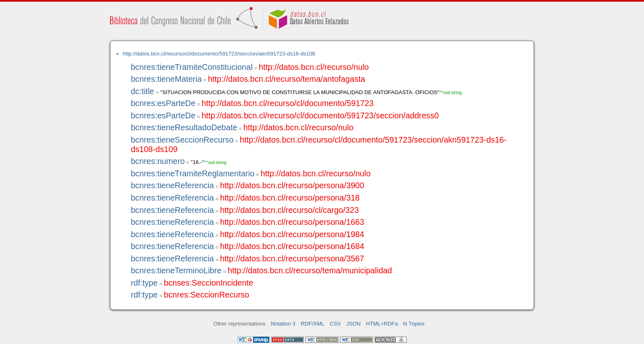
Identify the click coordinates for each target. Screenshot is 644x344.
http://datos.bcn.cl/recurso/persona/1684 (292, 246)
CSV (335, 324)
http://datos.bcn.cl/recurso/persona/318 (290, 198)
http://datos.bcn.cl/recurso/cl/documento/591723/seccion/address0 (320, 115)
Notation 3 (283, 324)
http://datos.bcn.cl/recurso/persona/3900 (292, 185)
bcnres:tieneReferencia (172, 185)
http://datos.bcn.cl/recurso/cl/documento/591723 (288, 103)
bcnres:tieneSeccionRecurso (182, 140)
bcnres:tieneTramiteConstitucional (192, 67)
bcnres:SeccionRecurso (207, 295)
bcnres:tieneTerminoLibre (176, 270)
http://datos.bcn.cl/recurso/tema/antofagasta (286, 79)
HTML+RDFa (382, 324)
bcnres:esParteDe (163, 103)
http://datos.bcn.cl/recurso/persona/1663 (292, 222)
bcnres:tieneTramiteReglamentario (192, 173)
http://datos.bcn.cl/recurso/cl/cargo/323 (290, 210)
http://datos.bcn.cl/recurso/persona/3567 (292, 259)
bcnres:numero (158, 161)
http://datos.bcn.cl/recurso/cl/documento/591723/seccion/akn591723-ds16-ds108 (219, 54)
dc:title (142, 91)
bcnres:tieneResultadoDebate (184, 127)
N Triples (414, 324)
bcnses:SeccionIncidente (209, 283)
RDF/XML (313, 324)
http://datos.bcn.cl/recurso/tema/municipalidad (310, 270)
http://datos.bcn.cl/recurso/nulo (314, 67)
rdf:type (144, 283)
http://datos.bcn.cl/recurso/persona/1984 (292, 234)
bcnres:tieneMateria (166, 79)
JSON (353, 324)
